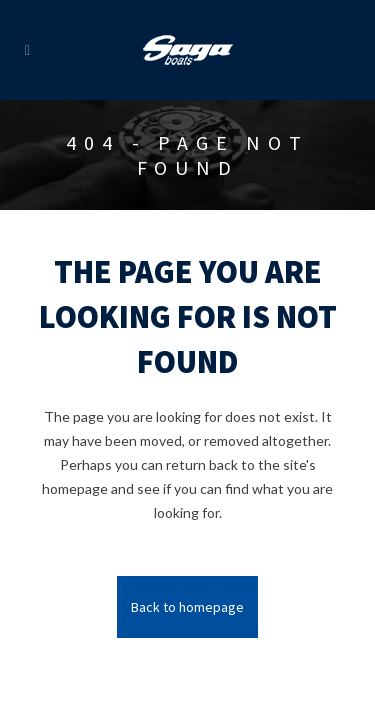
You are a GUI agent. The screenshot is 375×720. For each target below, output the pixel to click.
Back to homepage (187, 607)
